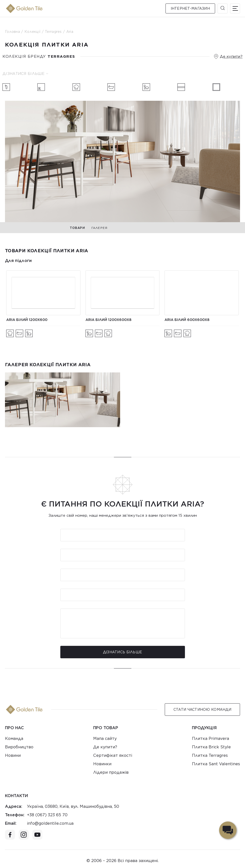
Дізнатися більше (25, 74)
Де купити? (231, 56)
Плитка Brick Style (211, 747)
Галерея (99, 228)
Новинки (102, 764)
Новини (13, 755)
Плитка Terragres (210, 755)
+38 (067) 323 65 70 (47, 815)
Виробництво (19, 747)
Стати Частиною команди (202, 710)
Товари (77, 228)
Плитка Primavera (210, 739)
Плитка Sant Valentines (216, 764)
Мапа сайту (105, 739)
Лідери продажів (111, 772)
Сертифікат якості (113, 755)
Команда (14, 739)
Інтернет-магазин (190, 8)
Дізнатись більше (122, 652)
